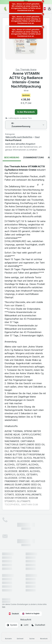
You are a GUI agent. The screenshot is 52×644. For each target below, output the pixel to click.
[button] (49, 9)
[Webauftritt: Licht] (24, 625)
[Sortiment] (20, 637)
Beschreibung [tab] (12, 157)
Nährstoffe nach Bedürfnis (19, 137)
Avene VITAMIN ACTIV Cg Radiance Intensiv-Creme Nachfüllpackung (26, 80)
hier (4, 607)
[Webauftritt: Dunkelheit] (38, 625)
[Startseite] (8, 637)
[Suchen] (32, 637)
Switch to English (31, 614)
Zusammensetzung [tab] (34, 157)
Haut (37, 137)
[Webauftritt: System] (12, 625)
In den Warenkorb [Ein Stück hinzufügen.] (26, 112)
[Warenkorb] (44, 637)
